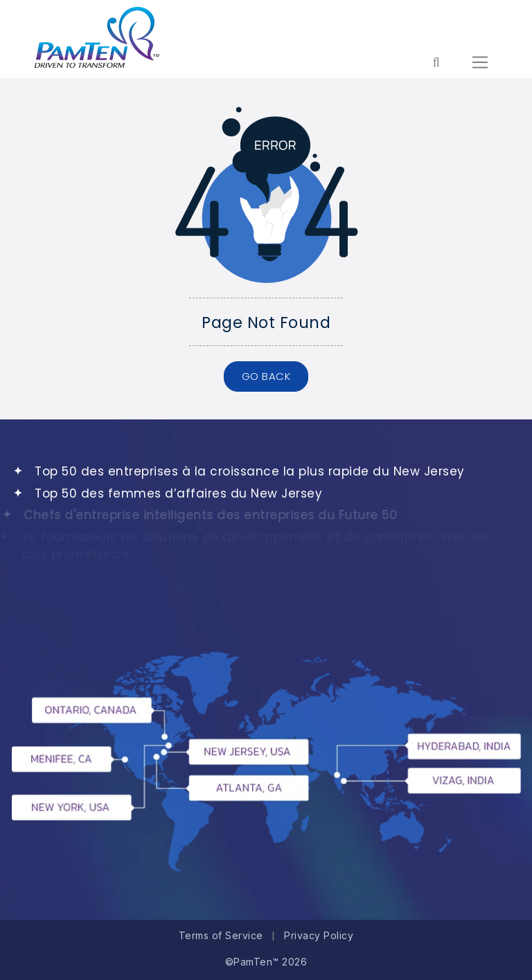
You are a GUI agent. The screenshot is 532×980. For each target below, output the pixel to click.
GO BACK (266, 376)
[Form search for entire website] (436, 62)
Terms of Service (221, 935)
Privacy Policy (319, 935)
